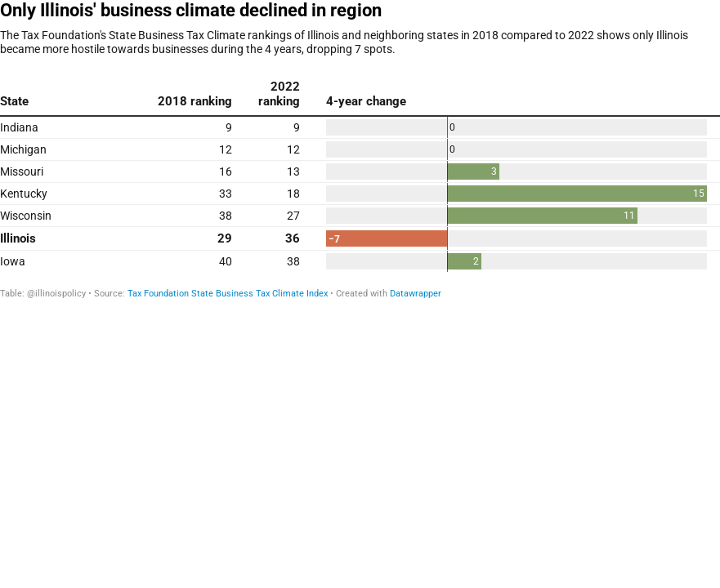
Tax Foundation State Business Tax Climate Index (228, 294)
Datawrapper (416, 294)
